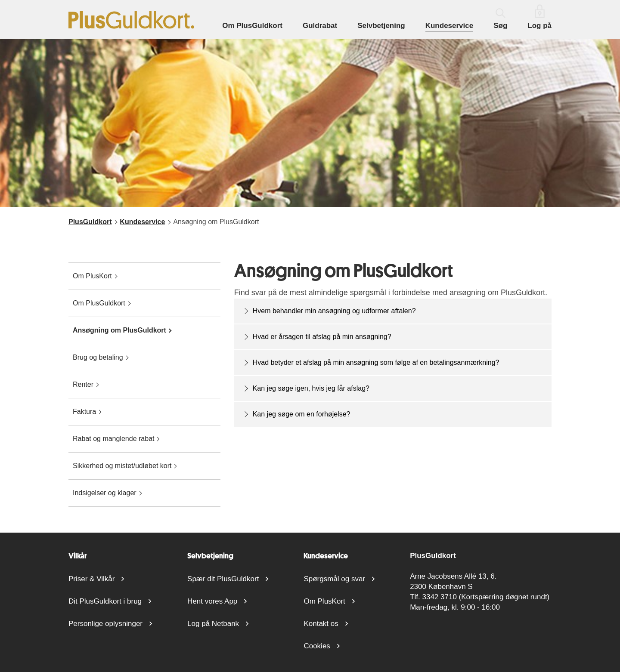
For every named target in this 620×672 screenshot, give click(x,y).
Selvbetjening (381, 26)
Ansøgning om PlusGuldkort (216, 222)
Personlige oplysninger (105, 624)
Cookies (317, 646)
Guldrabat (320, 26)
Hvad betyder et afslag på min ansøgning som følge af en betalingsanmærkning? (376, 362)
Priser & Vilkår (91, 579)
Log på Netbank (213, 624)
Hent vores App (212, 601)
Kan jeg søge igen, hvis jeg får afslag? (311, 388)
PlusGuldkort (90, 222)
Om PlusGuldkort (252, 26)
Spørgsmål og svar (334, 579)
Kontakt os (321, 624)
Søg (500, 19)
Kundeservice (449, 26)
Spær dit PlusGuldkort (223, 579)
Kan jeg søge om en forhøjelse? (302, 414)
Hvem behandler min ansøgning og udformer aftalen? (334, 311)
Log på (539, 17)
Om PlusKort (324, 601)
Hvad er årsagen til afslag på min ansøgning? (322, 337)
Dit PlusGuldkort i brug (105, 601)
